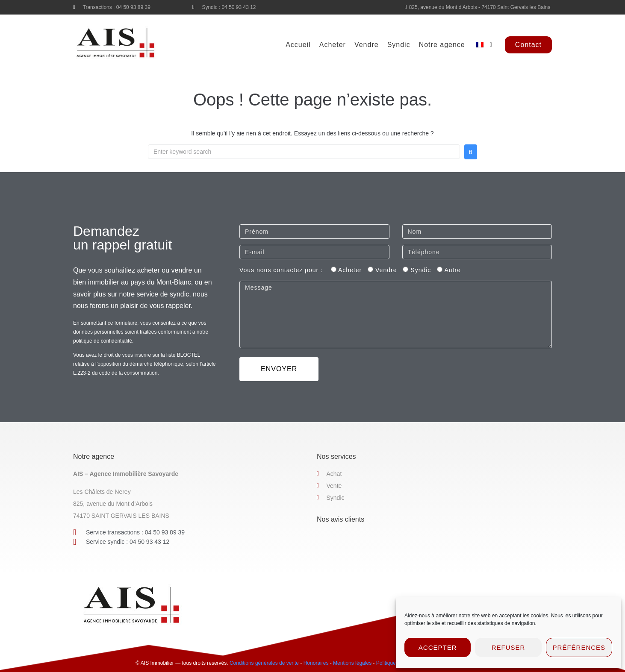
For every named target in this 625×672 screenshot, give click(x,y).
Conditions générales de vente (264, 663)
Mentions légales (352, 663)
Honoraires (316, 663)
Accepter (438, 647)
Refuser (509, 647)
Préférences (579, 647)
